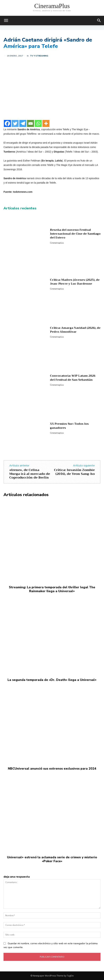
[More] (46, 123)
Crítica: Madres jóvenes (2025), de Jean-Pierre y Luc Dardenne (75, 282)
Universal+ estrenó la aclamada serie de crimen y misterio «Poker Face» (52, 859)
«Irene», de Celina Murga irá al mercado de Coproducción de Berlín (30, 474)
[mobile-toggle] (6, 21)
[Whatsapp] (38, 123)
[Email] (31, 123)
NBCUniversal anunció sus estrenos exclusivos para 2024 (52, 769)
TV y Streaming (39, 56)
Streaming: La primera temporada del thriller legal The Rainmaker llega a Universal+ (52, 589)
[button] (99, 21)
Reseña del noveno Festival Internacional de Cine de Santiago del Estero (75, 234)
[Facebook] (7, 123)
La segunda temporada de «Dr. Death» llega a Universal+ (52, 680)
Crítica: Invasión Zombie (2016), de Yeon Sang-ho (74, 472)
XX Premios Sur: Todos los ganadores (69, 426)
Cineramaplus (57, 243)
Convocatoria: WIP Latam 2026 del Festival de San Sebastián (73, 378)
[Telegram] (23, 123)
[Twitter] (15, 123)
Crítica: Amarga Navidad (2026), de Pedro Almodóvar (75, 330)
